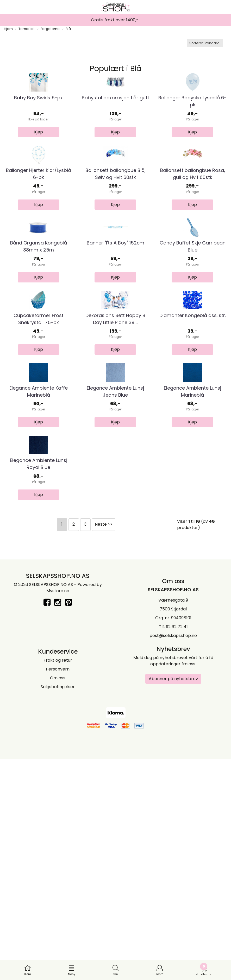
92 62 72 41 (177, 848)
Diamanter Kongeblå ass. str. (193, 463)
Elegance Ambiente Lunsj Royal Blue (39, 685)
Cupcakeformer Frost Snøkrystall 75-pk (39, 466)
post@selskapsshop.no (173, 857)
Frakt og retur (58, 881)
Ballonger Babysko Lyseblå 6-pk (192, 138)
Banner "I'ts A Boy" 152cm (115, 353)
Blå (67, 29)
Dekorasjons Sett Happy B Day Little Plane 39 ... (115, 466)
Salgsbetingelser (58, 908)
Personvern (58, 890)
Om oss (58, 899)
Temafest (25, 29)
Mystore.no (58, 812)
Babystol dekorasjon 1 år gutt (115, 135)
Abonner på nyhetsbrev (173, 900)
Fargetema (48, 29)
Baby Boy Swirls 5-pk (38, 135)
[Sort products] (205, 43)
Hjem (8, 29)
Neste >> (104, 745)
